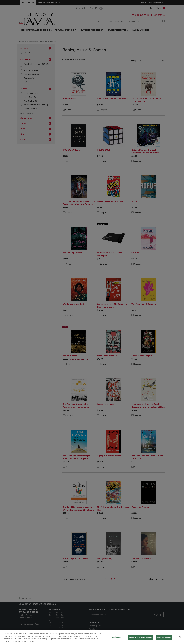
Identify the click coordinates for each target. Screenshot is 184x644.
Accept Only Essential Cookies (140, 637)
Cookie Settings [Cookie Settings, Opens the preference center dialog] (117, 637)
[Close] (180, 637)
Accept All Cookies (164, 637)
